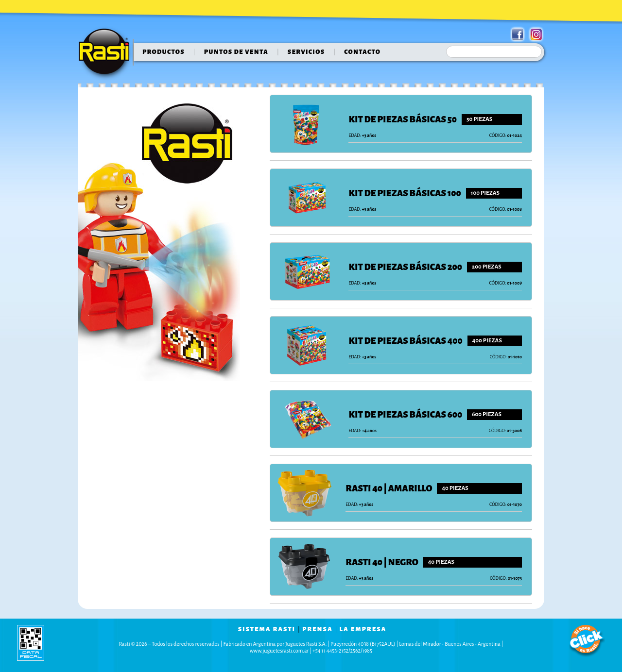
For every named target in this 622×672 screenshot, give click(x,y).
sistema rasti (267, 629)
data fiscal (31, 643)
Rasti (107, 54)
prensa (318, 629)
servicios (306, 52)
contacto (362, 52)
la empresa (363, 629)
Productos (164, 52)
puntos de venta (236, 52)
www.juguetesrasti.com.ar (279, 651)
